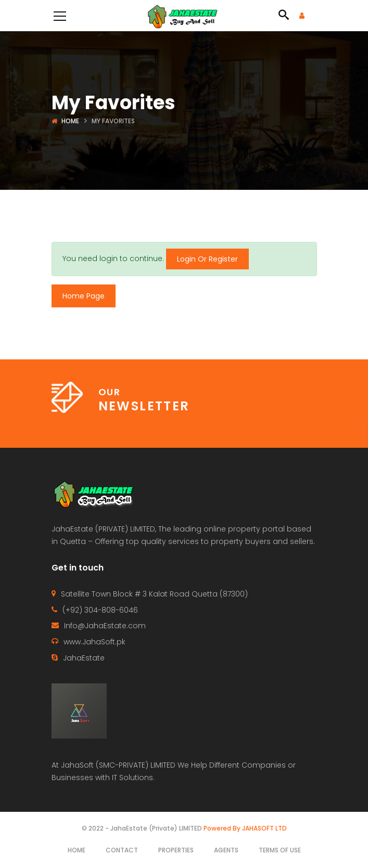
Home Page (84, 296)
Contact (122, 850)
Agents (226, 850)
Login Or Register (207, 259)
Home (70, 121)
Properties (176, 850)
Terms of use (280, 850)
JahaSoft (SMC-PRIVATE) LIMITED (118, 765)
